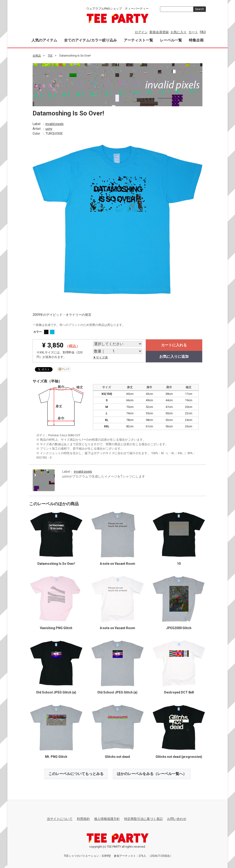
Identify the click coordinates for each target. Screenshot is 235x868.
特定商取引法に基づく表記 (143, 819)
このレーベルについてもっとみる (76, 774)
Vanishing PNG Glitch (56, 628)
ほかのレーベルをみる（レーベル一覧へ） (152, 774)
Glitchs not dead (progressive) (179, 757)
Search (200, 9)
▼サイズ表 (100, 357)
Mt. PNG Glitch (56, 757)
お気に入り (179, 32)
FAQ (203, 32)
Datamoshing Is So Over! (56, 564)
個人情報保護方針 (107, 819)
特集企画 (196, 40)
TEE (50, 56)
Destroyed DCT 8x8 (179, 692)
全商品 (37, 56)
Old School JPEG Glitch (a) (56, 692)
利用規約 (83, 819)
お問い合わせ (177, 819)
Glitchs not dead (117, 757)
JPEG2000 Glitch (179, 628)
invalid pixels (55, 124)
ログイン (141, 32)
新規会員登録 (159, 32)
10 (179, 564)
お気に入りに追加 (174, 356)
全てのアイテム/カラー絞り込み (90, 40)
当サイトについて (60, 819)
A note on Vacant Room (117, 564)
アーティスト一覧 (138, 40)
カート (193, 32)
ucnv (49, 128)
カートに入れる (174, 345)
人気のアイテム (44, 40)
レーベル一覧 (171, 40)
